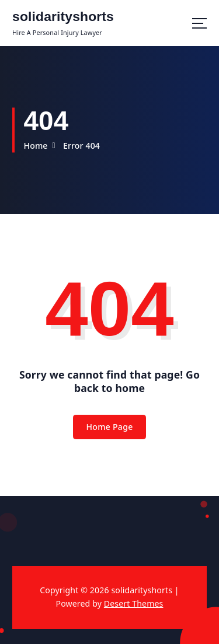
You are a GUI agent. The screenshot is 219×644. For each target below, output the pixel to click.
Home (35, 146)
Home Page (109, 427)
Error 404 (81, 146)
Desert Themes (134, 603)
